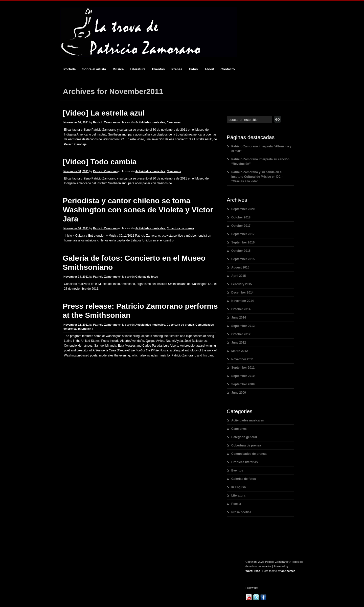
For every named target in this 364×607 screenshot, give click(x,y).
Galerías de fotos (146, 277)
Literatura (138, 69)
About (209, 69)
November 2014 (243, 301)
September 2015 (243, 259)
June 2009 (239, 393)
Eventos (158, 69)
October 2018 (241, 217)
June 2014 (239, 318)
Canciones (174, 122)
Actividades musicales (150, 122)
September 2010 (243, 376)
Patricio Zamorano (105, 122)
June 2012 (239, 343)
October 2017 (241, 226)
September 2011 (243, 368)
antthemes (288, 571)
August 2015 (240, 267)
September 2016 (243, 242)
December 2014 (242, 293)
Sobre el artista (94, 69)
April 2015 (238, 276)
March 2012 (240, 351)
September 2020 (243, 209)
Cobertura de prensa (180, 228)
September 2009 (243, 384)
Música (118, 69)
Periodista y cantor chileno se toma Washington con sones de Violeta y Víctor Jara (138, 210)
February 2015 (242, 284)
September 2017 (243, 234)
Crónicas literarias (245, 462)
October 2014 (241, 309)
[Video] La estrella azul (104, 113)
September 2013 (243, 326)
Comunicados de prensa (249, 454)
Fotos (193, 69)
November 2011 (243, 359)
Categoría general (244, 437)
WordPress (253, 571)
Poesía (236, 504)
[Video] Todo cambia (100, 162)
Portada (70, 69)
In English (85, 329)
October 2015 (241, 251)
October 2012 (241, 334)
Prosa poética (241, 512)
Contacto (227, 69)
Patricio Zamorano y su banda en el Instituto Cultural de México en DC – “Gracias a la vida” (257, 177)
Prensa (177, 69)
